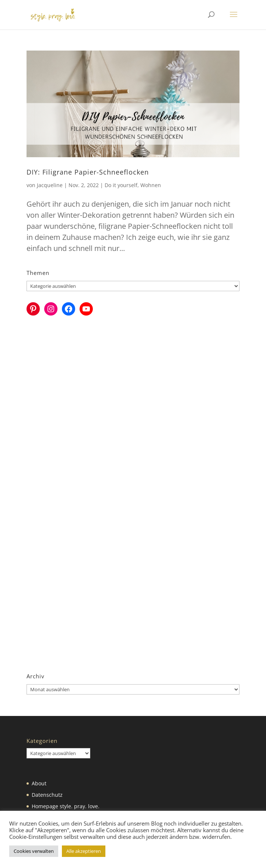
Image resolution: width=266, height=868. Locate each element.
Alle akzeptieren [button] (84, 851)
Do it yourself (121, 185)
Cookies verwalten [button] (34, 851)
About (39, 783)
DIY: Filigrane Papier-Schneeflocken (88, 172)
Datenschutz (47, 795)
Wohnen (151, 185)
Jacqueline (50, 185)
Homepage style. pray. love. (66, 806)
